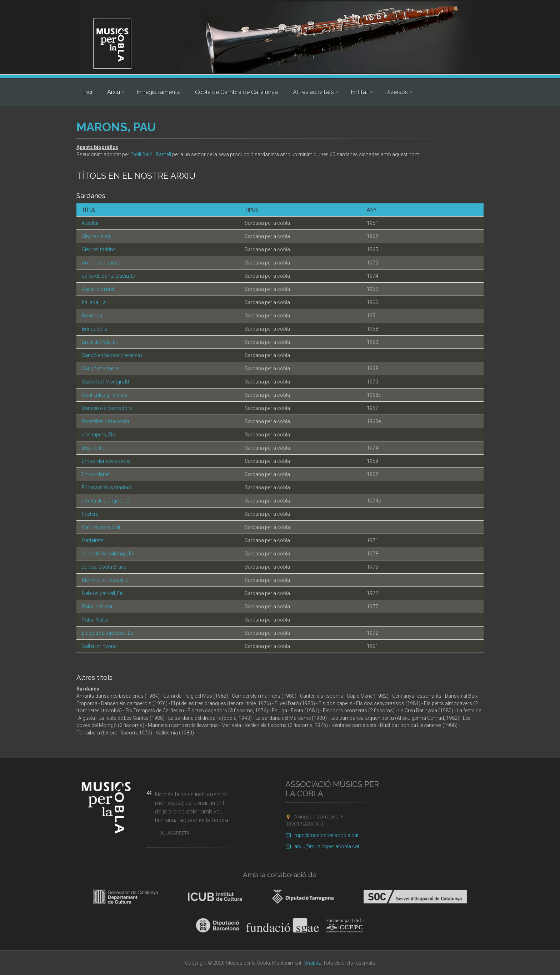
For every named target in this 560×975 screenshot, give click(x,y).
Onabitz (312, 963)
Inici (87, 92)
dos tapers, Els (98, 435)
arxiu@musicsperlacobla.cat (322, 846)
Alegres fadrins (99, 249)
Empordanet (96, 474)
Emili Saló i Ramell (151, 154)
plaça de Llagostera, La (107, 633)
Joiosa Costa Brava (104, 567)
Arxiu (114, 92)
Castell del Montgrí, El (105, 382)
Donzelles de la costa (106, 421)
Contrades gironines (105, 395)
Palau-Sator (95, 620)
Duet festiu (94, 448)
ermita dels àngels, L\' (106, 501)
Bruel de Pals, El (99, 342)
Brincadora (94, 329)
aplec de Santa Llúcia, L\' (109, 276)
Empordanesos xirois (106, 461)
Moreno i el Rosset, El (106, 580)
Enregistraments (158, 92)
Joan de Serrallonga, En (108, 554)
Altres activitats (313, 92)
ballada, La (94, 302)
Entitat (359, 92)
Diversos (396, 92)
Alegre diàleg (96, 236)
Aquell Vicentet (98, 289)
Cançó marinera (100, 368)
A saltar (90, 223)
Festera (90, 514)
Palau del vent (97, 607)
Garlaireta (93, 540)
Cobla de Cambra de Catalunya (236, 92)
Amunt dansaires (101, 263)
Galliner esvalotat (101, 527)
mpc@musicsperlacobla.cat (322, 835)
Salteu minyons (99, 646)
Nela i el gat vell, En (102, 593)
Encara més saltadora (107, 487)
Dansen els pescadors (107, 408)
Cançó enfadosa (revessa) (112, 355)
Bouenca (92, 316)
